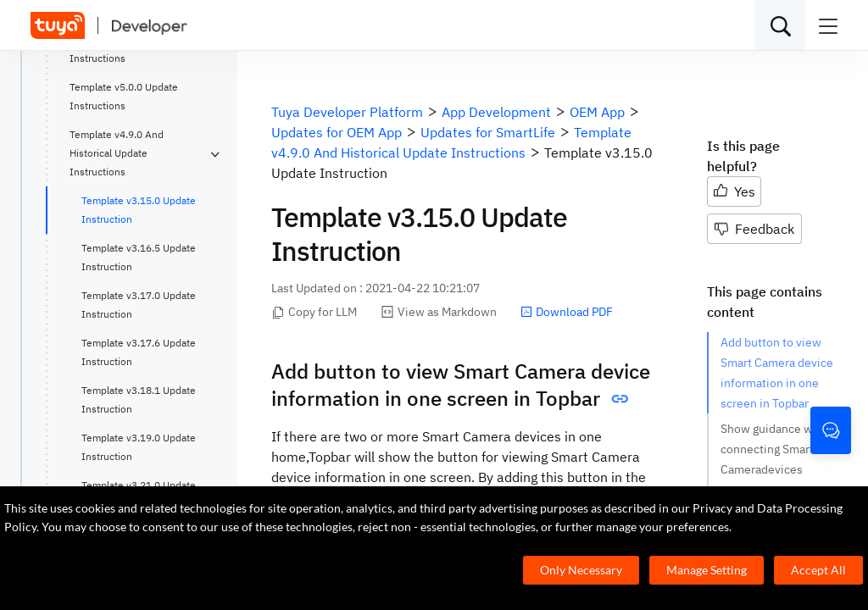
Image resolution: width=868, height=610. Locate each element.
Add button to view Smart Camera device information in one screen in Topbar (777, 373)
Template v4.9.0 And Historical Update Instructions (117, 153)
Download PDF (567, 312)
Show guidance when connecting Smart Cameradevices (777, 449)
